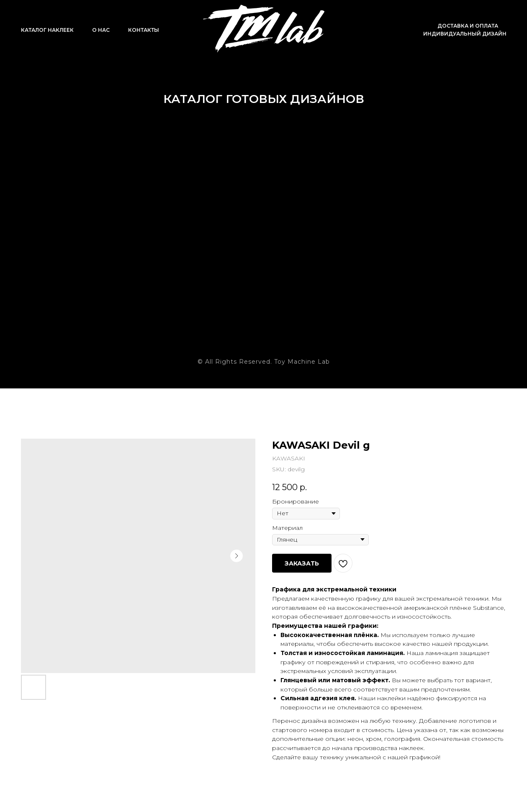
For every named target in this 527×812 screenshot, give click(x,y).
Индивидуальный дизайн (465, 34)
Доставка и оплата (468, 26)
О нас (101, 30)
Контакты (144, 30)
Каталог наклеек (47, 30)
